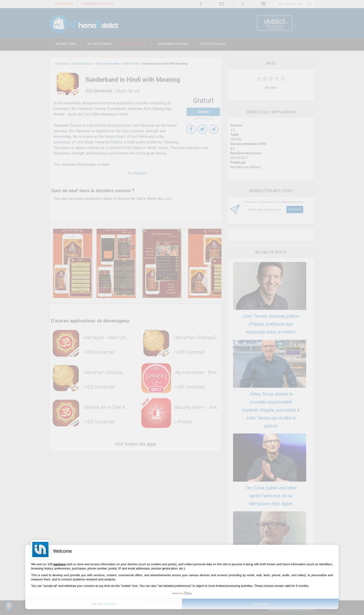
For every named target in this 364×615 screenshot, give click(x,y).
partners (60, 564)
